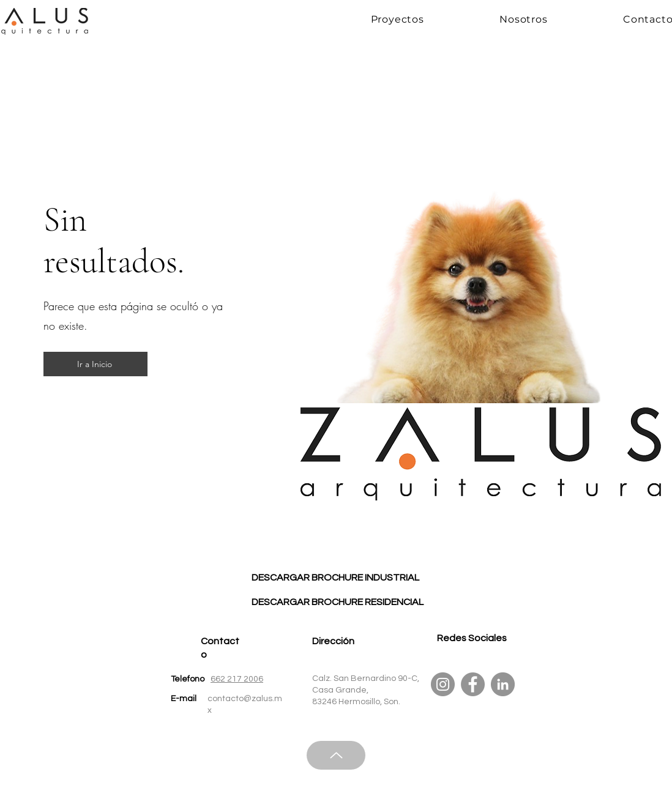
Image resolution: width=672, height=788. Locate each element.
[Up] (336, 755)
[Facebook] (473, 684)
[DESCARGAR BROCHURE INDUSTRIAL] (335, 578)
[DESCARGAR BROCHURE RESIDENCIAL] (338, 602)
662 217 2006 (237, 679)
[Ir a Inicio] (95, 364)
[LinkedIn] (503, 684)
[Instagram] (443, 684)
